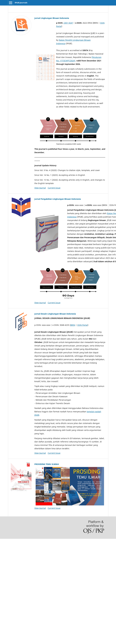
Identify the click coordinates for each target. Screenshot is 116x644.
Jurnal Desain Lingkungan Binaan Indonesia (55, 314)
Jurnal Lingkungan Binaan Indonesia (52, 18)
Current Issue (54, 188)
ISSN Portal (82, 325)
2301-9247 (68, 23)
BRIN (73, 325)
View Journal (40, 188)
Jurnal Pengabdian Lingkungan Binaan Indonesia (58, 199)
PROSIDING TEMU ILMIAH (47, 464)
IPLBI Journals (21, 3)
